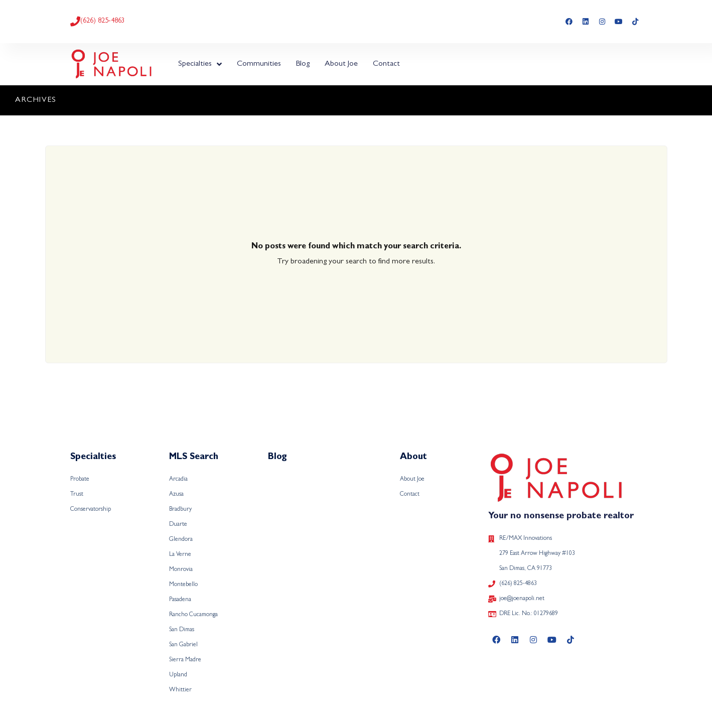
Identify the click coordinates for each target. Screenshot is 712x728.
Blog (303, 64)
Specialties (200, 64)
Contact (386, 64)
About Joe (341, 64)
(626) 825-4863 (103, 21)
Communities (259, 64)
